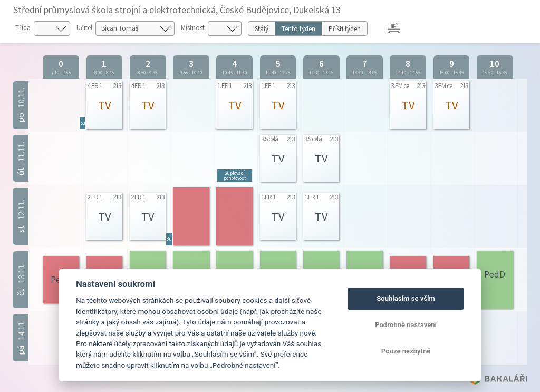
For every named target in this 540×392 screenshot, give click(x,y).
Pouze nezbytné (406, 351)
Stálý (262, 29)
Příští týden (345, 29)
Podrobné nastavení (406, 325)
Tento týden (298, 29)
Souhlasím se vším (406, 298)
